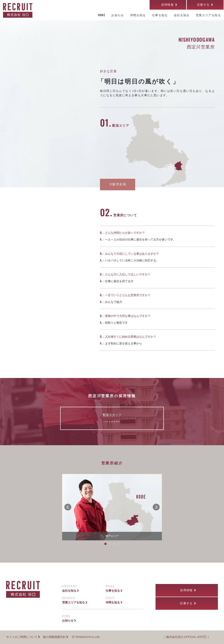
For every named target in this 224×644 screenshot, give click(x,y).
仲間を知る (114, 602)
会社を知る (71, 590)
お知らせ (69, 620)
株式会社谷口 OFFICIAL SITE (186, 637)
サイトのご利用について (23, 637)
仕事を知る (114, 590)
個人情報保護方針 (56, 637)
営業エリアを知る (75, 602)
